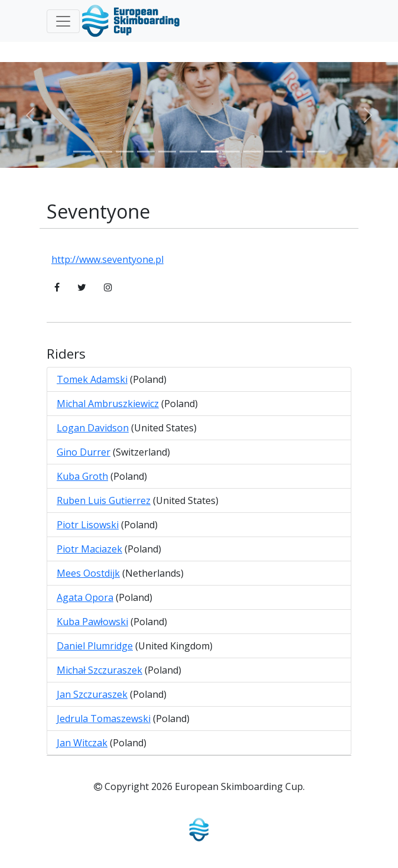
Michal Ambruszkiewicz (108, 404)
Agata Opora (85, 597)
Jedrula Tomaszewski (104, 719)
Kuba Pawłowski (92, 622)
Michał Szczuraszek (99, 670)
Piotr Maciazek (89, 549)
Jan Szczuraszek (92, 694)
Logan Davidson (93, 428)
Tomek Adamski (92, 379)
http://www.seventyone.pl (107, 259)
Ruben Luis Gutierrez (104, 500)
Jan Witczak (82, 743)
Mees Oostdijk (88, 573)
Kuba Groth (82, 476)
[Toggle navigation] (63, 21)
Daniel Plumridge (95, 646)
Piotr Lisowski (88, 525)
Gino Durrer (84, 452)
